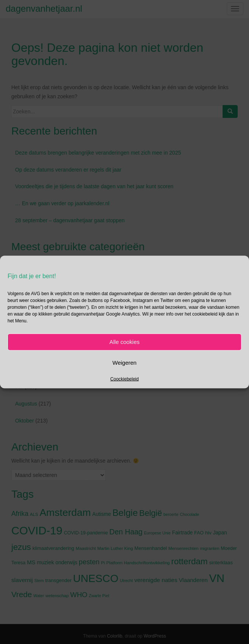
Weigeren (124, 363)
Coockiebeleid (124, 379)
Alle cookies (124, 342)
